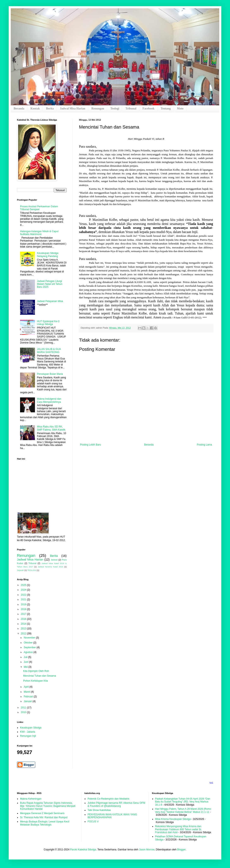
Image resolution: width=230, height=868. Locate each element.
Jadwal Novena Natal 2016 (50, 567)
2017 (24, 614)
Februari (29, 697)
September (30, 647)
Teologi (115, 109)
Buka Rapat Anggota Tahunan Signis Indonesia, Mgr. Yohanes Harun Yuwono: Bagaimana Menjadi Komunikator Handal (48, 806)
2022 (24, 595)
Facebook (149, 109)
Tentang (166, 109)
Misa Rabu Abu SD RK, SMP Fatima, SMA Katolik (51, 428)
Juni (26, 662)
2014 (24, 624)
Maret (27, 692)
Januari (28, 701)
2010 (24, 712)
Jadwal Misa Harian (73, 109)
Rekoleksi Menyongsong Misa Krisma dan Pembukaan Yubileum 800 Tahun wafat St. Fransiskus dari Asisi (178, 829)
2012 (24, 634)
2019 (24, 605)
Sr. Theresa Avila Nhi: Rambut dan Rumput (44, 817)
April (27, 687)
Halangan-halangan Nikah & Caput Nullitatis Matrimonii (39, 233)
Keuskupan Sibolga (31, 728)
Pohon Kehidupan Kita (35, 681)
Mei (26, 667)
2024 (24, 590)
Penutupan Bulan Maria (50, 374)
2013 (24, 629)
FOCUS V (93, 822)
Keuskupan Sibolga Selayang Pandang (48, 255)
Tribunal (131, 109)
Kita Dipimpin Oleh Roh (36, 671)
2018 (24, 609)
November (30, 638)
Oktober (29, 643)
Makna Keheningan (31, 799)
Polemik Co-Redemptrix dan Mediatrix (108, 799)
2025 (24, 585)
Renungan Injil (28, 736)
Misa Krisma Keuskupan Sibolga (173, 819)
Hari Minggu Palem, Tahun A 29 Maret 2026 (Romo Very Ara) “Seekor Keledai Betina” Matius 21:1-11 (183, 810)
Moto (180, 109)
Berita (50, 109)
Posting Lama (204, 445)
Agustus (29, 652)
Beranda (19, 109)
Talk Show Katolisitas (99, 810)
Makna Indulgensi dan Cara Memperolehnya (49, 400)
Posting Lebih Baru (90, 445)
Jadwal (54, 560)
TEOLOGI (32, 570)
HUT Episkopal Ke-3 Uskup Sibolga (48, 323)
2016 (24, 619)
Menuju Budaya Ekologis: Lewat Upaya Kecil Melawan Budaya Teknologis (45, 823)
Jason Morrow (147, 850)
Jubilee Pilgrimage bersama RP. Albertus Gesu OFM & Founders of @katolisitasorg (116, 804)
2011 (24, 708)
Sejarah (20, 570)
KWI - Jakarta (28, 732)
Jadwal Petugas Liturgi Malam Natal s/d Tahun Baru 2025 (50, 284)
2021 (24, 600)
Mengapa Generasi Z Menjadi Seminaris (42, 813)
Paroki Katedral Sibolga (83, 850)
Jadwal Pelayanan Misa (50, 301)
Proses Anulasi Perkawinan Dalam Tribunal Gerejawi (39, 208)
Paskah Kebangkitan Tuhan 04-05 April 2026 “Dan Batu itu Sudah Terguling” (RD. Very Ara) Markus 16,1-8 (183, 802)
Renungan (98, 109)
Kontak (35, 109)
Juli (26, 657)
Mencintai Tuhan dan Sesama (40, 676)
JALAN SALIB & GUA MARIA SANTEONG (49, 351)
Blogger (181, 850)
